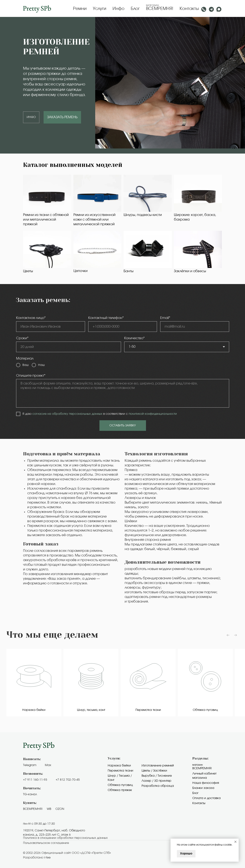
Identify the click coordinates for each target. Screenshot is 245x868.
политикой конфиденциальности (153, 414)
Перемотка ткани (120, 771)
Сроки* (22, 338)
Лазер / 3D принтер (156, 781)
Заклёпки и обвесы (190, 271)
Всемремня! (202, 768)
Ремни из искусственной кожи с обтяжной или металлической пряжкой (94, 220)
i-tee (47, 858)
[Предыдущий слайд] (228, 635)
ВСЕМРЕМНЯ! (160, 9)
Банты (129, 271)
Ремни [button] (80, 9)
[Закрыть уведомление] (235, 842)
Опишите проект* (31, 376)
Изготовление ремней (158, 766)
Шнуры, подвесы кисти (143, 215)
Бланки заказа (203, 788)
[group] (34, 683)
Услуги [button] (100, 9)
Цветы (28, 271)
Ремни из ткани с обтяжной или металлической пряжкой (46, 220)
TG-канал (30, 794)
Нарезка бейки (119, 766)
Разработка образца (158, 786)
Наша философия (206, 783)
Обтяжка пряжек (120, 790)
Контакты (189, 9)
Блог (135, 9)
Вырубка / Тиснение (157, 776)
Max (48, 765)
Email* (165, 318)
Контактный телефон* (106, 318)
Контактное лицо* (31, 318)
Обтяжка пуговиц (120, 785)
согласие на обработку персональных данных (67, 414)
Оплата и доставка (206, 798)
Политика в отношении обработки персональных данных (65, 838)
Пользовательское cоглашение (46, 843)
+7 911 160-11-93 (35, 780)
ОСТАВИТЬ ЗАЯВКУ (123, 426)
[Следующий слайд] (235, 635)
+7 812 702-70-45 (68, 780)
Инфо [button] (118, 9)
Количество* (134, 338)
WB (49, 809)
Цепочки (81, 271)
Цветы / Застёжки (154, 771)
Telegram (30, 765)
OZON (60, 809)
